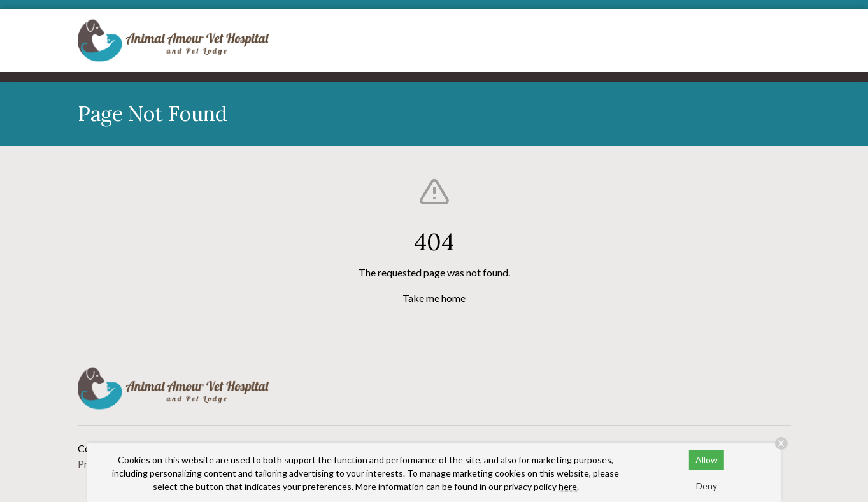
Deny (707, 486)
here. (569, 486)
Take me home (434, 298)
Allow (707, 460)
